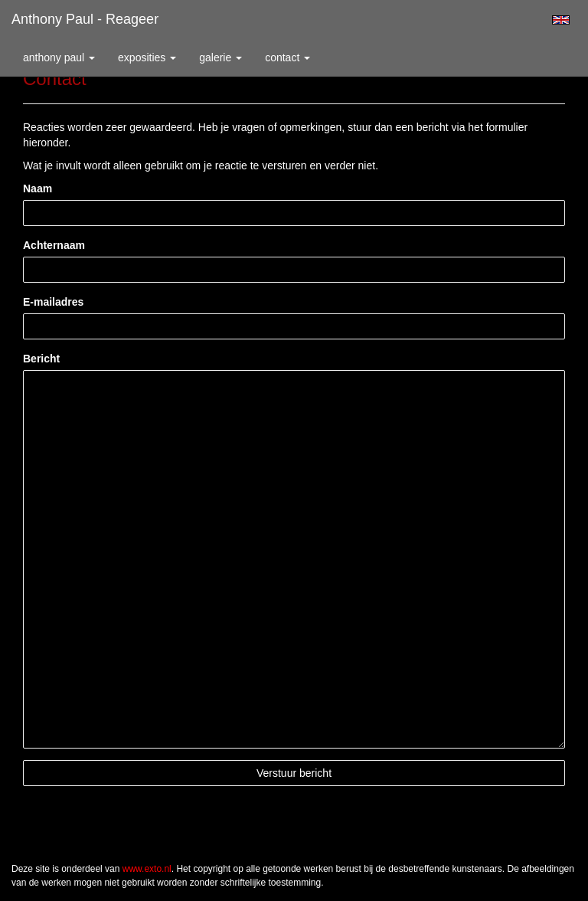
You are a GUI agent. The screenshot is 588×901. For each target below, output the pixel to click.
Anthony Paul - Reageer (85, 19)
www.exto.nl (147, 869)
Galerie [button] (220, 57)
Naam (38, 188)
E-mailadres (53, 302)
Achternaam (54, 245)
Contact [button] (287, 57)
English (561, 20)
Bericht (41, 359)
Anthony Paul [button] (59, 57)
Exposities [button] (147, 57)
